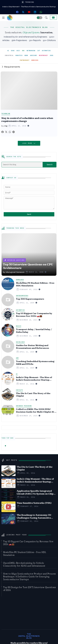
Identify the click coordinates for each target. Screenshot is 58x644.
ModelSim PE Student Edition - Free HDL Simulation (35, 284)
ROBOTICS (19, 55)
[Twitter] (6, 132)
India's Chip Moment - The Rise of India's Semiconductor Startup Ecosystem (34, 379)
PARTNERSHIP (25, 60)
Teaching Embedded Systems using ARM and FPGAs (35, 363)
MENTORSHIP (43, 55)
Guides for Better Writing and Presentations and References (32, 347)
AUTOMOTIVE (46, 51)
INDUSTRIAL (9, 55)
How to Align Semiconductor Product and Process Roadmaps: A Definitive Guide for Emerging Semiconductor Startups (29, 576)
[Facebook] (3, 132)
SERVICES (35, 60)
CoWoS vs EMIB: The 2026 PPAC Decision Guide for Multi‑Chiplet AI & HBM (36, 411)
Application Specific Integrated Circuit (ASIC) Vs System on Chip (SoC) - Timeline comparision (35, 492)
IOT (39, 51)
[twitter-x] (23, 12)
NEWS (26, 55)
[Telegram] (14, 132)
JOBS (51, 55)
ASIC (18, 51)
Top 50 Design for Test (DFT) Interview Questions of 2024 (29, 589)
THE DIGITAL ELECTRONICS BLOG (29, 27)
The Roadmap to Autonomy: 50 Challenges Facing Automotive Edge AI (34, 516)
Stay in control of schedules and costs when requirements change (27, 119)
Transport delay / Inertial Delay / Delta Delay (34, 331)
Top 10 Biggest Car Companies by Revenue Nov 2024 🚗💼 (34, 315)
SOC (23, 51)
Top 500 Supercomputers (30, 299)
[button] (40, 18)
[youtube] (29, 12)
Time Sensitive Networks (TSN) (34, 503)
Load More (28, 143)
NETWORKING (31, 51)
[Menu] (3, 18)
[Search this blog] (22, 165)
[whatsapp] (41, 12)
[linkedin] (35, 12)
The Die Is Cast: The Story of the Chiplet (33, 395)
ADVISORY (34, 55)
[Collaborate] (53, 18)
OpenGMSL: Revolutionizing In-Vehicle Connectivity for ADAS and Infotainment (24, 564)
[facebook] (17, 12)
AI (8, 51)
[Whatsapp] (10, 132)
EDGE (13, 51)
